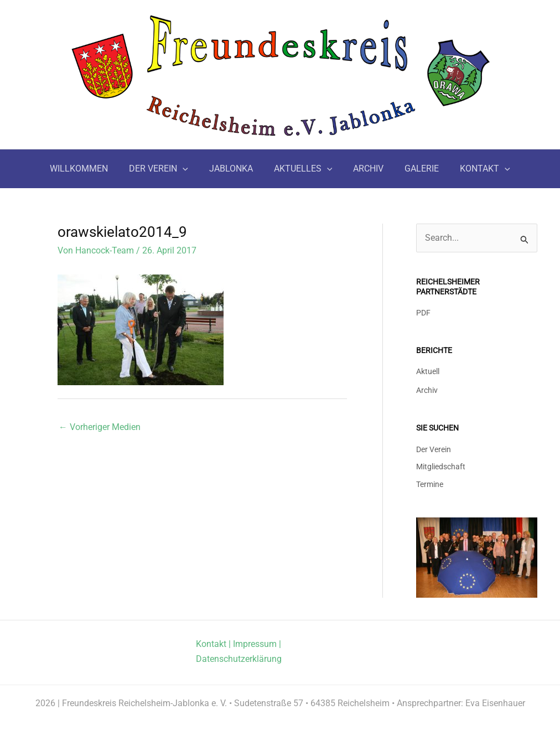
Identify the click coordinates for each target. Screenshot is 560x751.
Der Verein (434, 447)
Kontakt (211, 643)
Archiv (427, 389)
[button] (189, 169)
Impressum (255, 643)
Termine (430, 483)
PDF (423, 312)
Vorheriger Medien (100, 427)
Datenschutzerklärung (239, 658)
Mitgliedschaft (441, 465)
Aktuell (428, 371)
